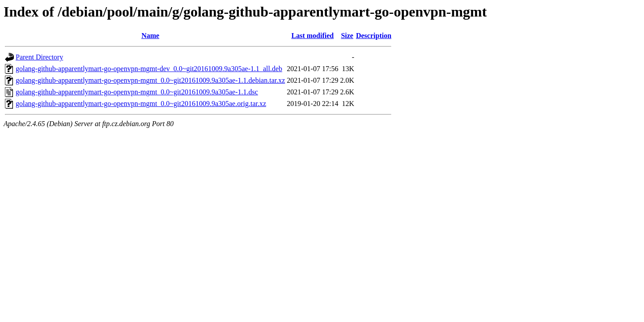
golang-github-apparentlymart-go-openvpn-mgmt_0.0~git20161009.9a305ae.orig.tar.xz (141, 104)
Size (347, 36)
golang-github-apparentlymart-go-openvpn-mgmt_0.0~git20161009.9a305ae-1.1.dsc (137, 92)
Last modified (313, 36)
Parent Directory (39, 57)
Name (150, 36)
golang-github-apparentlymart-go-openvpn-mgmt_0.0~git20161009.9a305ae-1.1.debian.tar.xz (150, 80)
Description (374, 36)
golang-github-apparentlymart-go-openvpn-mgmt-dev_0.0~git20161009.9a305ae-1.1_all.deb (149, 69)
